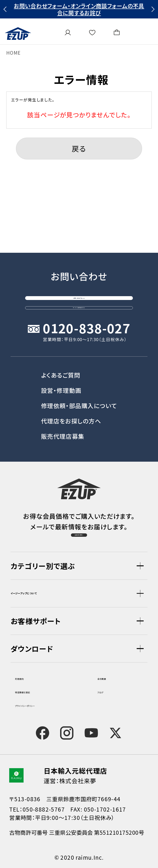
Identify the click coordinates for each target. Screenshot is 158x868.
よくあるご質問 (61, 349)
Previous (6, 9)
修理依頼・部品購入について (79, 380)
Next (152, 9)
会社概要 (110, 677)
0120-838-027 (87, 303)
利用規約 (27, 677)
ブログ (106, 691)
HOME (14, 53)
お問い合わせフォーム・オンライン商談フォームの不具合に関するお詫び (79, 9)
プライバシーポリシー (43, 704)
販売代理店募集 (63, 411)
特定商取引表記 (37, 691)
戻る (79, 148)
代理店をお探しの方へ (71, 395)
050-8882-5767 (44, 809)
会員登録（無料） (79, 526)
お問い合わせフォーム (79, 245)
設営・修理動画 (61, 365)
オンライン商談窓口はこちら (79, 274)
